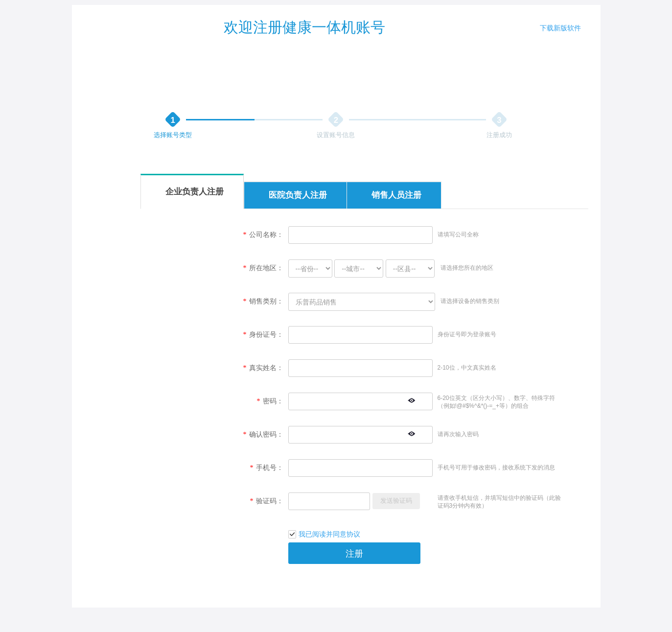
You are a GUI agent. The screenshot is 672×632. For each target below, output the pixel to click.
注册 (354, 554)
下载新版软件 (560, 28)
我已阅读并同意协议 (329, 534)
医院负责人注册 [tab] (298, 195)
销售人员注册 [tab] (396, 195)
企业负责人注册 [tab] (195, 192)
